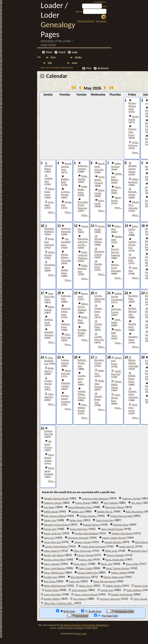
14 (109, 225)
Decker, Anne (76, 520)
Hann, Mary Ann (66, 336)
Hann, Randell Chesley (112, 529)
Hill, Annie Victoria (48, 444)
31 (42, 428)
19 (76, 293)
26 (76, 357)
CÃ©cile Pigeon (48, 167)
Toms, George (140, 599)
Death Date (91, 611)
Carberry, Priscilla (66, 193)
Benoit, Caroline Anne (66, 166)
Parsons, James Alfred (55, 560)
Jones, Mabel (116, 321)
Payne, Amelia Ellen (115, 560)
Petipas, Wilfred (119, 573)
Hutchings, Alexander (78, 538)
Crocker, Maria (98, 325)
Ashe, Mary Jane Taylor (50, 296)
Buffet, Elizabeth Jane (83, 268)
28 (109, 357)
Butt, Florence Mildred (55, 516)
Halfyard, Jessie (65, 325)
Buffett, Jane (78, 512)
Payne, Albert (116, 189)
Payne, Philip (132, 564)
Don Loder (81, 634)
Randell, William (52, 599)
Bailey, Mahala (49, 308)
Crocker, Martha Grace (48, 384)
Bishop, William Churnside (66, 257)
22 (126, 293)
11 (59, 225)
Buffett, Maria (65, 271)
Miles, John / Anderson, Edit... (59, 603)
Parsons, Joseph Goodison (66, 399)
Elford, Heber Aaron (49, 192)
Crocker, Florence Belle (121, 516)
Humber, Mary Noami (122, 533)
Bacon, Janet (83, 295)
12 (76, 225)
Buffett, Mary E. (105, 512)
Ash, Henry (137, 503)
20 (92, 293)
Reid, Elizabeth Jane (80, 577)
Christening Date (121, 611)
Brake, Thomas (83, 178)
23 (143, 293)
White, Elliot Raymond (55, 586)
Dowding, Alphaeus (49, 333)
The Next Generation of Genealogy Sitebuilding (84, 625)
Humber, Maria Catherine (133, 394)
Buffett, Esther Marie (132, 379)
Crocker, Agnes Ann (100, 297)
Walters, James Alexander (116, 268)
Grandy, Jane (107, 590)
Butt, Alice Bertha (135, 512)
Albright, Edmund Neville (56, 499)
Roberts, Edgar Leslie (114, 577)
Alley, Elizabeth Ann (49, 361)
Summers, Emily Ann (110, 599)
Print (89, 68)
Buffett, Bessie (51, 512)
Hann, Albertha (49, 395)
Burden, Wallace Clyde (132, 106)
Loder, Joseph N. (52, 551)
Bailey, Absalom (116, 165)
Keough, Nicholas (113, 542)
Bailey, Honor (86, 586)
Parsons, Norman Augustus (115, 252)
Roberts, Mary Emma (132, 132)
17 (42, 293)
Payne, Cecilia (100, 202)
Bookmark (103, 68)
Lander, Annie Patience (56, 547)
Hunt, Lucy (49, 538)
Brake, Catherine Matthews (83, 255)
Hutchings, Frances (116, 311)
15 (126, 225)
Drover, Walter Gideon (116, 384)
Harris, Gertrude (66, 372)
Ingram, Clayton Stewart (114, 538)
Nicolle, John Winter (54, 555)
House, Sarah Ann (53, 533)
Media (78, 58)
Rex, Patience (80, 599)
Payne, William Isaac (54, 573)
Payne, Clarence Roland (86, 595)
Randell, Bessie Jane (98, 399)
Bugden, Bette (65, 181)
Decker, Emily (141, 586)
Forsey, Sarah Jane (79, 529)
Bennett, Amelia (133, 193)
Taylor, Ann (74, 581)
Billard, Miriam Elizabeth (83, 307)
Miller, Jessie (111, 551)
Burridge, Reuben (82, 331)
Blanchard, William (115, 507)
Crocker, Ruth (132, 259)
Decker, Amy (50, 520)
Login (75, 52)
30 (143, 357)
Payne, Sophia (85, 568)
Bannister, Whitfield (49, 230)
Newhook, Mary (139, 551)
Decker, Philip (52, 590)
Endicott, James (121, 525)
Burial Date (78, 616)
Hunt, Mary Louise (133, 408)
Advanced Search (86, 21)
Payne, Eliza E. (81, 564)
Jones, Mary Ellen (53, 595)
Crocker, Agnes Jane (98, 311)
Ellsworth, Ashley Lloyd (66, 311)
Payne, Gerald (116, 199)
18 (59, 293)
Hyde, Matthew (134, 590)
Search (62, 52)
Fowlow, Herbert (65, 362)
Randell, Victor (98, 266)
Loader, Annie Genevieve (93, 547)
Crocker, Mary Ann (99, 338)
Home (49, 52)
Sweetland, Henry (50, 266)
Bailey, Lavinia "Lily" (133, 229)
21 (109, 293)
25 (59, 357)
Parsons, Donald (85, 555)
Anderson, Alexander (66, 230)
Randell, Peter (132, 325)
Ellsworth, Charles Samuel (57, 525)
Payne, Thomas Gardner (118, 568)
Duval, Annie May (104, 520)
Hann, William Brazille (82, 408)
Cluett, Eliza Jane (116, 373)
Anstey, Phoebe (83, 503)
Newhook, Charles (99, 253)
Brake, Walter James (83, 189)
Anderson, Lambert (83, 167)
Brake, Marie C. (49, 370)
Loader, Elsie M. (127, 547)
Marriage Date (106, 616)
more (75, 63)
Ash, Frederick (111, 503)
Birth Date (66, 611)
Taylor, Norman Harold (104, 581)
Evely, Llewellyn (79, 590)
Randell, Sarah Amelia (122, 595)
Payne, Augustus (52, 564)
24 (42, 357)
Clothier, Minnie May (132, 245)
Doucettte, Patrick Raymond (83, 205)
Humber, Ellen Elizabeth (86, 533)
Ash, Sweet (49, 507)
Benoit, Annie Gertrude (100, 166)
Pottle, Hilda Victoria (99, 384)
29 (126, 357)
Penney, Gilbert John (88, 573)
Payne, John (107, 564)
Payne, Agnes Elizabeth (50, 471)
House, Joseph (134, 118)
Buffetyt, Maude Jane (82, 363)
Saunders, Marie (133, 338)
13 (92, 225)
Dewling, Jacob (49, 321)
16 (143, 225)
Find (53, 58)
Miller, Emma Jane (83, 551)
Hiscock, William (98, 240)
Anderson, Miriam (53, 503)
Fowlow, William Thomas (82, 394)
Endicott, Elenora (91, 525)
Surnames (101, 21)
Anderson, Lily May (131, 499)
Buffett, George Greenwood (117, 296)
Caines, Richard (50, 254)
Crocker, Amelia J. (88, 516)
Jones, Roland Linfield (49, 458)
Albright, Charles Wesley (133, 169)
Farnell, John (50, 529)
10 (42, 225)
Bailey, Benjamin (133, 181)
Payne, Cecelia (100, 192)
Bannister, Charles (99, 362)
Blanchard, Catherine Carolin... (83, 242)
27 (92, 357)
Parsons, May (85, 560)
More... (136, 152)
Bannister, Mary (133, 297)
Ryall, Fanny (50, 581)
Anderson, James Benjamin (95, 499)
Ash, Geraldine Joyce (66, 242)
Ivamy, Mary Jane (53, 542)
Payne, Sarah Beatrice (55, 568)
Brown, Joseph (100, 228)
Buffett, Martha (114, 586)
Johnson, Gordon (83, 542)
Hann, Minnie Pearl (116, 398)
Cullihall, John (49, 180)
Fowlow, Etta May (49, 432)
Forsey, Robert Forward (100, 180)
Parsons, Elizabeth (115, 555)
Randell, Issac (51, 577)
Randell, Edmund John (132, 311)
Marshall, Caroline (66, 384)
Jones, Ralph (49, 203)
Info (50, 63)
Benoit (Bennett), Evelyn (80, 507)
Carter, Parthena (133, 144)
